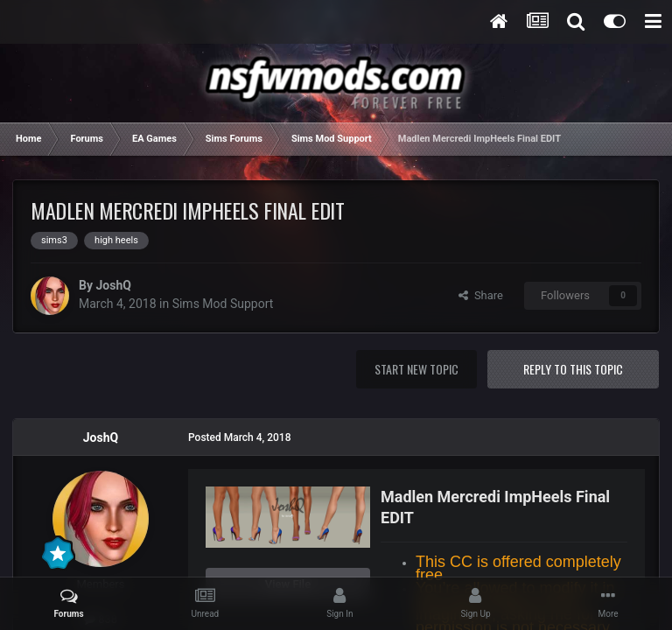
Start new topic (416, 369)
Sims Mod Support (223, 304)
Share (481, 295)
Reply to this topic (573, 369)
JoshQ (113, 285)
